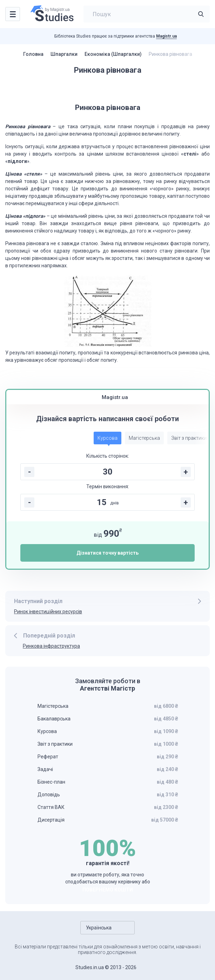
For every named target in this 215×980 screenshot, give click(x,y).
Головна (33, 54)
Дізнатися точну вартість (107, 553)
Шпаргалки (64, 54)
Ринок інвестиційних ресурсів (48, 612)
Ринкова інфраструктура (51, 646)
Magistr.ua (166, 36)
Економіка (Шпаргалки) (113, 54)
